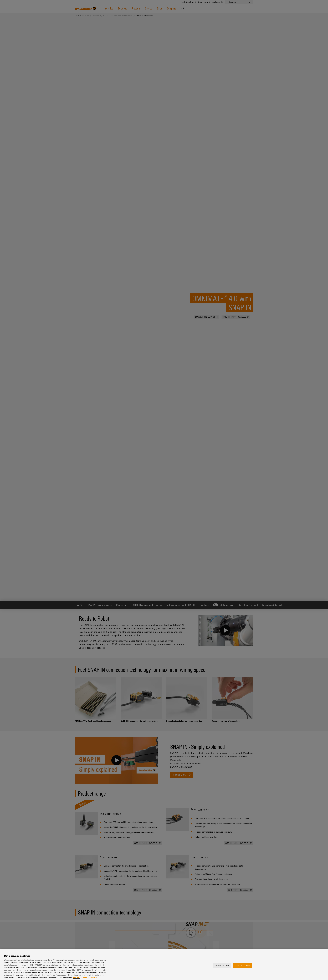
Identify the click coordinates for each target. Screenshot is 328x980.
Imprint (76, 977)
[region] (164, 965)
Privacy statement (89, 977)
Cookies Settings (222, 966)
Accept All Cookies (243, 966)
